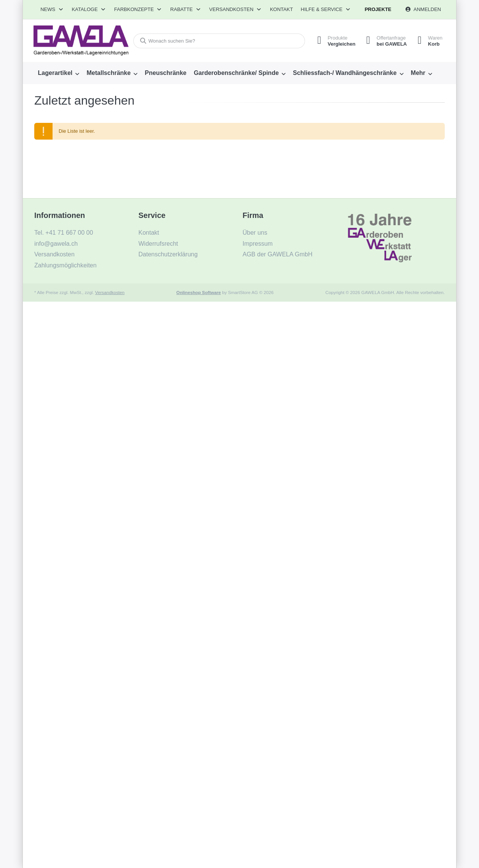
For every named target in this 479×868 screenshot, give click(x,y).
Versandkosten (110, 292)
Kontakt (281, 9)
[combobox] (218, 41)
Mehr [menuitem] (418, 73)
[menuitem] (59, 73)
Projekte (378, 9)
